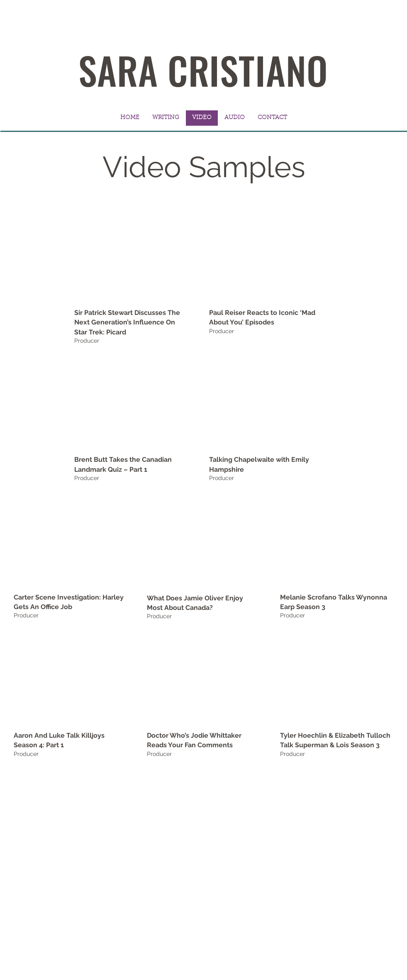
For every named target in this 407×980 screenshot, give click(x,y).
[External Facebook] (203, 541)
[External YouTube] (131, 255)
